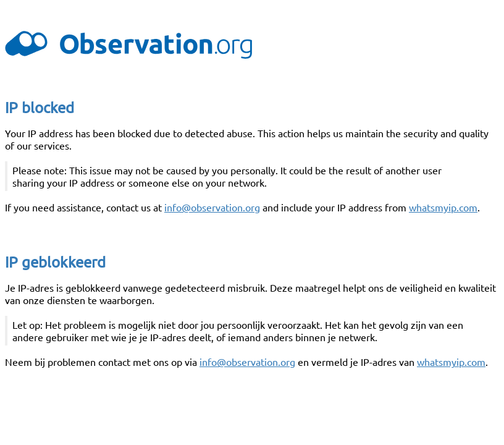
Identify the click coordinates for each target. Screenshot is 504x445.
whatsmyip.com (443, 207)
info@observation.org (212, 207)
